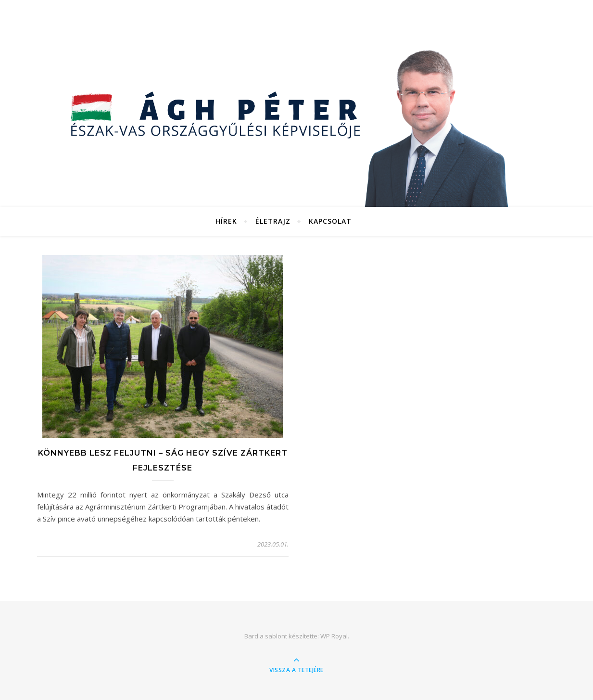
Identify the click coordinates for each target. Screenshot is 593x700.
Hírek (226, 221)
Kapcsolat (330, 221)
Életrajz (273, 221)
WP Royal (334, 636)
